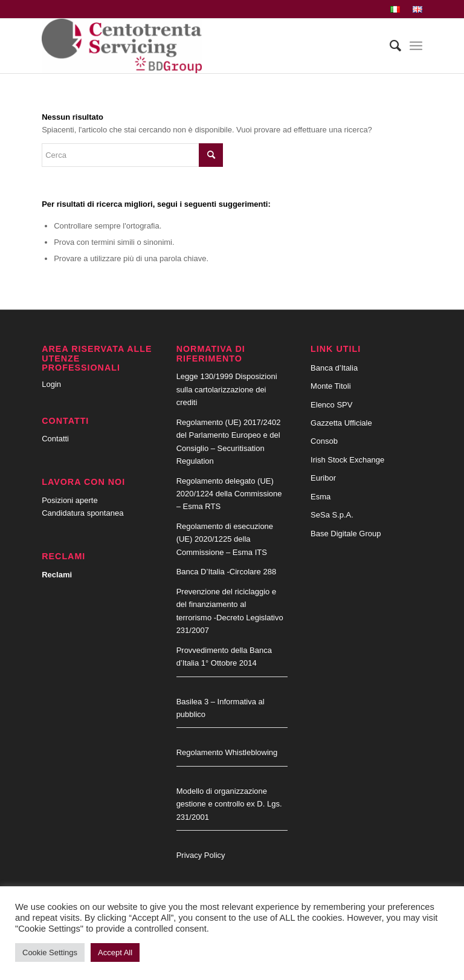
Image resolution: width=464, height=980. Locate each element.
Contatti (55, 439)
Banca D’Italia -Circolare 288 (226, 572)
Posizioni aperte (70, 500)
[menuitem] (395, 10)
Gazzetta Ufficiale (341, 423)
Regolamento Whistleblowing (227, 752)
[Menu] (416, 46)
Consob (324, 441)
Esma (321, 497)
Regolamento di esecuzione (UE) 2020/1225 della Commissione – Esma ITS (225, 539)
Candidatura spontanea (82, 513)
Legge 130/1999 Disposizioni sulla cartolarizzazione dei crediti (227, 389)
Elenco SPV (331, 405)
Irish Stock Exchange (347, 460)
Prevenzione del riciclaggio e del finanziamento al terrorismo (226, 605)
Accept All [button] (115, 952)
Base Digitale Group (346, 534)
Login (51, 384)
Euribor (323, 478)
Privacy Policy (201, 855)
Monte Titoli (330, 386)
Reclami (57, 575)
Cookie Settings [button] (50, 952)
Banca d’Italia (334, 368)
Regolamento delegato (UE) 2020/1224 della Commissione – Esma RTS (229, 494)
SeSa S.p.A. (332, 515)
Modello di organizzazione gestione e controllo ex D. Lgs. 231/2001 (229, 804)
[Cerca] (389, 46)
